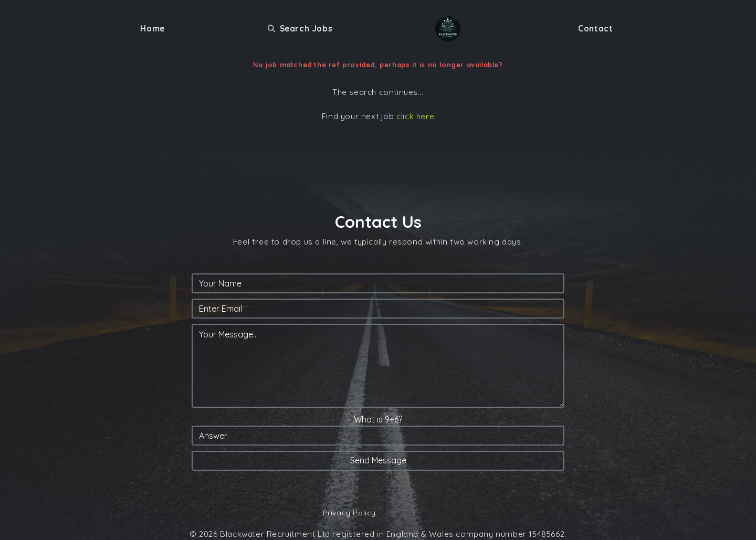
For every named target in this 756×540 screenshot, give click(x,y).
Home (152, 29)
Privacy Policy (349, 513)
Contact (595, 29)
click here (415, 116)
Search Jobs (300, 29)
